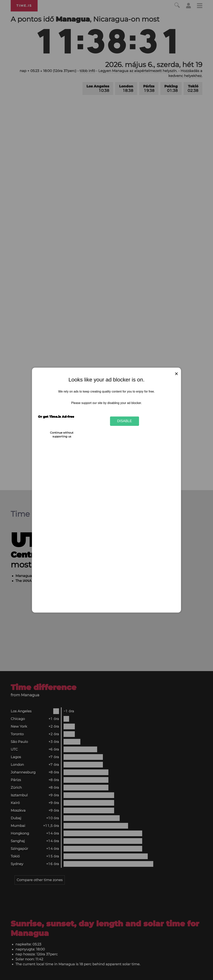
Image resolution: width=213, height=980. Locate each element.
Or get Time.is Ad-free (56, 417)
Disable (125, 421)
